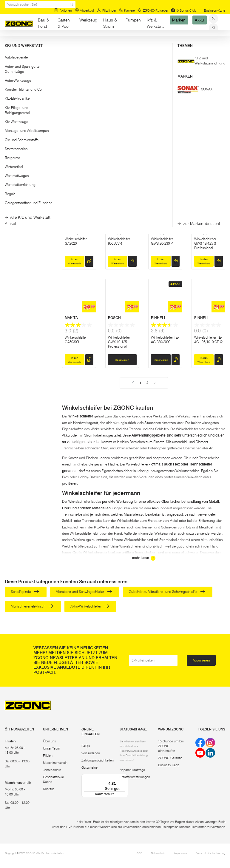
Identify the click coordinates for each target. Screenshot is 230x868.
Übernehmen (29, 101)
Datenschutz (158, 853)
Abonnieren (201, 660)
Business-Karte (215, 11)
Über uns (49, 741)
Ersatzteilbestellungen (135, 777)
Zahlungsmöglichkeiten (98, 761)
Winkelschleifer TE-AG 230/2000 (165, 340)
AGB (139, 853)
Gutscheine (89, 768)
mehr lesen (144, 558)
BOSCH (71, 121)
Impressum (180, 853)
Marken (179, 20)
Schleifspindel (25, 592)
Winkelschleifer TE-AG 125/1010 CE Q (208, 340)
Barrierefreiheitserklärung (210, 853)
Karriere (127, 11)
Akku (199, 20)
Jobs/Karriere (52, 770)
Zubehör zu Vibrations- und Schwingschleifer (167, 592)
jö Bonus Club (183, 11)
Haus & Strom (110, 23)
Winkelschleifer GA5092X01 (205, 143)
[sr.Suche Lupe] (71, 5)
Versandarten (91, 754)
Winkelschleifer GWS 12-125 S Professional (205, 243)
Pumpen (133, 20)
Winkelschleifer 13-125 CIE (165, 143)
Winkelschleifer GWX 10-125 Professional (119, 342)
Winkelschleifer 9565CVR (119, 241)
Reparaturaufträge (132, 770)
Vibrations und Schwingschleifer (84, 592)
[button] (29, 60)
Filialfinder (106, 11)
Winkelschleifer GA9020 (76, 241)
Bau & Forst (44, 23)
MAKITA (115, 121)
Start (8, 41)
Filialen (48, 756)
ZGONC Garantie (170, 758)
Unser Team (51, 748)
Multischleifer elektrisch (32, 606)
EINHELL (159, 318)
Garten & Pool (64, 23)
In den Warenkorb (74, 163)
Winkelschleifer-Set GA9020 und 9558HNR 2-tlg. (122, 145)
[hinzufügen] (89, 163)
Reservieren (161, 163)
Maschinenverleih (55, 763)
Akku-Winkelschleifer (90, 606)
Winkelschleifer (137, 464)
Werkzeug (88, 20)
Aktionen (63, 11)
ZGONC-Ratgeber (153, 11)
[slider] (10, 75)
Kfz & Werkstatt (155, 23)
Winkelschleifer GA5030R (76, 340)
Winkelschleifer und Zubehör (84, 41)
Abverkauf (85, 11)
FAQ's (86, 746)
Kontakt (48, 789)
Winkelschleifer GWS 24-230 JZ (77, 143)
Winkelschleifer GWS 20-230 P (162, 241)
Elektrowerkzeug (47, 41)
